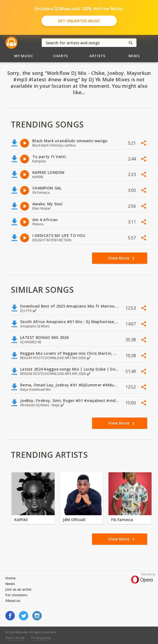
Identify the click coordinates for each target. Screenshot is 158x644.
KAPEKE (21, 520)
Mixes (134, 56)
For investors (16, 595)
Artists (97, 56)
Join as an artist (18, 589)
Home (10, 578)
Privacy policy (41, 638)
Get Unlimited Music (79, 21)
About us (13, 601)
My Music (24, 56)
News (10, 584)
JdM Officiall (74, 520)
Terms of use (15, 638)
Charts (61, 56)
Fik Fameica (122, 520)
